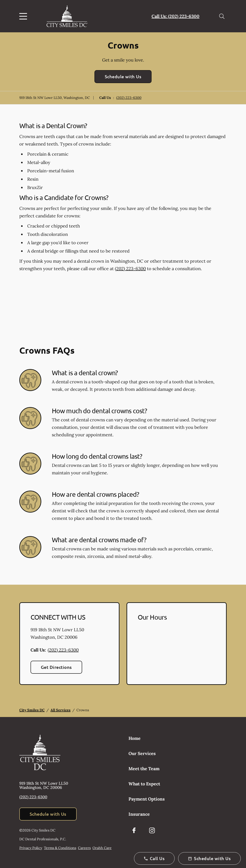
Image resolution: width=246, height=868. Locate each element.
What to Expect (144, 784)
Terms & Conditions (60, 848)
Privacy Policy (31, 848)
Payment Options (147, 799)
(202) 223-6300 (129, 98)
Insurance (139, 814)
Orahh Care (102, 848)
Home (135, 738)
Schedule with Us (123, 76)
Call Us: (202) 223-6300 (175, 16)
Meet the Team (144, 769)
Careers (84, 848)
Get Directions (56, 667)
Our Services (142, 753)
